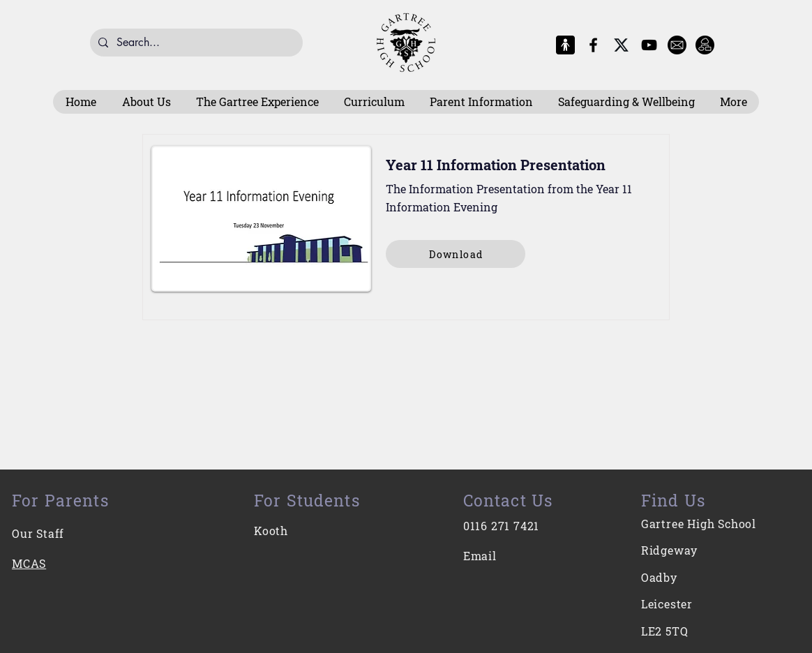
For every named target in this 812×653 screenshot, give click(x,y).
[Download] (456, 254)
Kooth (271, 531)
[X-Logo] (621, 45)
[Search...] (195, 43)
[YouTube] (649, 45)
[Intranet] (705, 45)
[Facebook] (593, 45)
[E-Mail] (677, 45)
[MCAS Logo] (565, 45)
